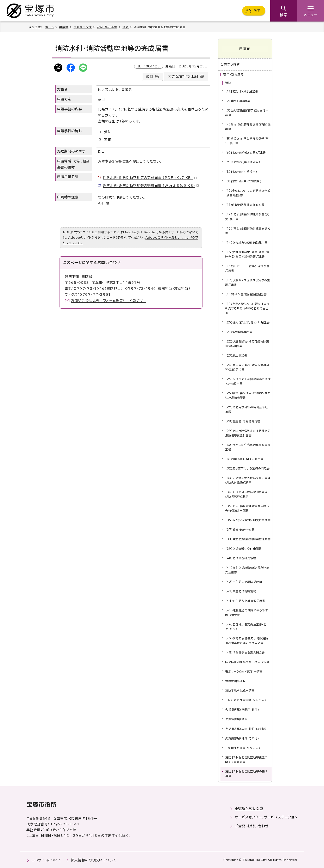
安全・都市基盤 (107, 27)
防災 (257, 11)
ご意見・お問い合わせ (252, 826)
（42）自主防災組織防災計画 (244, 581)
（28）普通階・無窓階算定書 (243, 421)
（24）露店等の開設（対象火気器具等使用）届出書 (247, 367)
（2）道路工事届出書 (238, 101)
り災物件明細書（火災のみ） (243, 747)
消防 (126, 27)
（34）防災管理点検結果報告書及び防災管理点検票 (247, 494)
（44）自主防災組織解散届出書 (245, 600)
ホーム (50, 27)
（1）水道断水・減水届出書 (242, 91)
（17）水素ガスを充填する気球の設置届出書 (248, 282)
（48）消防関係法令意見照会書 (245, 652)
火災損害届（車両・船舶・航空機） (246, 728)
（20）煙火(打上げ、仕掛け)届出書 (248, 322)
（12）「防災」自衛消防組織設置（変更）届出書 (247, 216)
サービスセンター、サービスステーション (266, 817)
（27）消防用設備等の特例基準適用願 (247, 409)
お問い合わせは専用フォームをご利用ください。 (109, 301)
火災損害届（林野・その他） (242, 738)
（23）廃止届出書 (236, 355)
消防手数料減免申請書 (240, 690)
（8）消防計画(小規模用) (241, 171)
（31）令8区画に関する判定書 (244, 459)
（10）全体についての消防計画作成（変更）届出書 (248, 193)
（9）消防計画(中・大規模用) (243, 181)
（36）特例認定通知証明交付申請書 (248, 520)
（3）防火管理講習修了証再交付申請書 (247, 112)
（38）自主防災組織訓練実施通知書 (248, 539)
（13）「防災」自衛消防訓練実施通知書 (248, 230)
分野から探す (83, 27)
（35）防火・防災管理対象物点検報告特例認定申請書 (247, 508)
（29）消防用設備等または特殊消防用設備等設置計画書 (248, 433)
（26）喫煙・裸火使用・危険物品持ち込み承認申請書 (248, 395)
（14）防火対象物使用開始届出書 (246, 242)
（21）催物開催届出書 (239, 332)
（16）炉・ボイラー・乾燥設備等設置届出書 (247, 268)
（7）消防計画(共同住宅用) (243, 162)
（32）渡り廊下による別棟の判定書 (247, 468)
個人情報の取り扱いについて (94, 860)
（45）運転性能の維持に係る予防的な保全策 (247, 612)
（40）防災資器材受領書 (241, 558)
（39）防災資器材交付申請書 (244, 548)
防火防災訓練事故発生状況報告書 (247, 662)
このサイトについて (46, 860)
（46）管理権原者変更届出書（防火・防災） (246, 626)
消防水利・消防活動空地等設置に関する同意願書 (247, 759)
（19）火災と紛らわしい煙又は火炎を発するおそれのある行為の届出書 (247, 308)
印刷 (149, 77)
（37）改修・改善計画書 (240, 529)
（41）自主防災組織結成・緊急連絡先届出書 (247, 570)
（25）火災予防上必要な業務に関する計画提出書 (248, 381)
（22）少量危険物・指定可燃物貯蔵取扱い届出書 (247, 343)
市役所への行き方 (249, 808)
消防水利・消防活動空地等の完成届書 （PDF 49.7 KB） (150, 178)
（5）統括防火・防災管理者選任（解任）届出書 (247, 141)
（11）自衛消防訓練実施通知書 (245, 204)
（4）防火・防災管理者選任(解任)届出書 (248, 126)
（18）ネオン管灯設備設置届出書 (246, 294)
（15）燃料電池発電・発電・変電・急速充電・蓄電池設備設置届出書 (247, 254)
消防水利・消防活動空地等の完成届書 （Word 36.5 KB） (151, 186)
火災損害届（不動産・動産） (242, 709)
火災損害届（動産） (237, 719)
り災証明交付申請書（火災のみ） (246, 700)
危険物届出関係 (235, 681)
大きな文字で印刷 (183, 76)
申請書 (64, 27)
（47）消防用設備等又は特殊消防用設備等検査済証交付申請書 (247, 640)
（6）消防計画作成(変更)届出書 (246, 152)
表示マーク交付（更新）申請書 (244, 671)
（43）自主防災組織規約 (241, 591)
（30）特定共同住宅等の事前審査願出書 (248, 447)
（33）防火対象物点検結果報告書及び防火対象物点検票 (248, 480)
